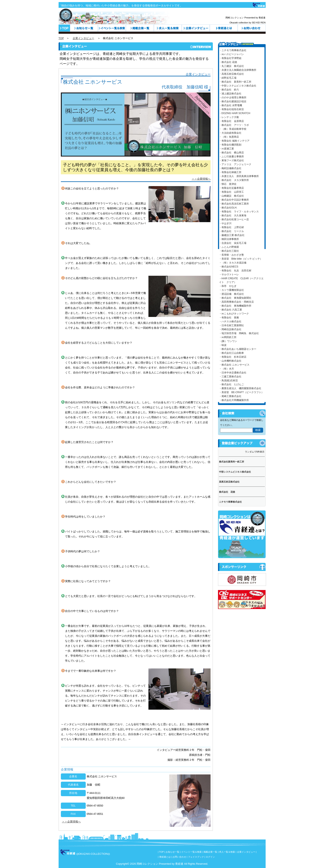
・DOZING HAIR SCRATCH (235, 113)
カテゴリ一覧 (140, 28)
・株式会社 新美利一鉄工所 (235, 82)
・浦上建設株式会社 (230, 94)
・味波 (223, 345)
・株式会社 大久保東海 (233, 215)
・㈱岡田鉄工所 (228, 337)
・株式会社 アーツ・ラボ (234, 125)
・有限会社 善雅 (229, 318)
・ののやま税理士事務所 (233, 98)
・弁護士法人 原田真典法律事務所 (239, 176)
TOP (61, 38)
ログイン (210, 857)
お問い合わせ (252, 28)
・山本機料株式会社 (230, 361)
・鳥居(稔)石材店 (229, 380)
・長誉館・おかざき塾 (231, 255)
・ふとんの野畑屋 (229, 247)
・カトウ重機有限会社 (231, 290)
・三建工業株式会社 (230, 377)
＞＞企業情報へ (201, 179)
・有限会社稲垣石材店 (231, 109)
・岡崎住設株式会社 (230, 329)
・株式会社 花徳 (228, 62)
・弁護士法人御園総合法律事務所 (238, 70)
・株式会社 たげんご (231, 384)
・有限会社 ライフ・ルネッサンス (239, 212)
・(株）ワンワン (228, 341)
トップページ (64, 28)
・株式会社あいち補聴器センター (238, 349)
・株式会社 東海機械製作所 (235, 306)
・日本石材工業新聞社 (231, 325)
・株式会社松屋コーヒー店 (234, 219)
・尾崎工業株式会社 (230, 396)
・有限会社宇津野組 (230, 58)
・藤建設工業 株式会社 (232, 235)
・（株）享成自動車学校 (233, 129)
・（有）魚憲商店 (229, 137)
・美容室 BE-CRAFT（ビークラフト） (241, 392)
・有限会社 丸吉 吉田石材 (235, 271)
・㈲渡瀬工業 (226, 149)
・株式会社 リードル (231, 231)
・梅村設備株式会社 (230, 168)
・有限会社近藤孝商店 (231, 188)
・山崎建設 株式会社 (231, 196)
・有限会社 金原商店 (231, 121)
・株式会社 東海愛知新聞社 (235, 298)
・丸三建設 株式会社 (231, 66)
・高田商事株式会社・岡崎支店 (236, 302)
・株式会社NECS (229, 267)
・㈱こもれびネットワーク (234, 314)
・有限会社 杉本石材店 (233, 357)
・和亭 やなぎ (228, 286)
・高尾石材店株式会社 (231, 74)
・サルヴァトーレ (229, 274)
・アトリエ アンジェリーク (235, 164)
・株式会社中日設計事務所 (234, 200)
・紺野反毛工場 (228, 78)
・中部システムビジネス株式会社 (238, 86)
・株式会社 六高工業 (231, 310)
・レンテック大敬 (229, 117)
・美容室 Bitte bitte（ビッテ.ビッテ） (241, 259)
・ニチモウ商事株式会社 (233, 50)
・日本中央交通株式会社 (233, 373)
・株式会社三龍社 (229, 251)
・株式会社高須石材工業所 (234, 204)
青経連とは (224, 28)
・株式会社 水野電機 (231, 105)
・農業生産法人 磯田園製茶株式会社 (240, 388)
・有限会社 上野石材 (231, 227)
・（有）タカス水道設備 (233, 263)
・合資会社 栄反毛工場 (233, 243)
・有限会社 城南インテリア (234, 141)
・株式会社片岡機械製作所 (234, 400)
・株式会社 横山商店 (231, 153)
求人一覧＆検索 (168, 28)
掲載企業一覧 (210, 852)
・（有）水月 (226, 369)
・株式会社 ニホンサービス (234, 365)
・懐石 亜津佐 (228, 184)
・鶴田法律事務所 (229, 239)
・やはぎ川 (225, 223)
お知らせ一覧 (84, 28)
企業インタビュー (196, 28)
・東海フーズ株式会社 (231, 160)
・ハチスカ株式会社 (230, 321)
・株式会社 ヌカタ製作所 (234, 180)
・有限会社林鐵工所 (230, 172)
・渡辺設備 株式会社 (231, 294)
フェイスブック (196, 857)
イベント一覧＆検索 (112, 28)
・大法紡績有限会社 (230, 133)
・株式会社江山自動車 (231, 353)
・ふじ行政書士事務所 (231, 157)
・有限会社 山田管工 (231, 192)
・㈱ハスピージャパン (231, 54)
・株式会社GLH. (228, 208)
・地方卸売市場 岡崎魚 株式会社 (239, 333)
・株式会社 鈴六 (229, 90)
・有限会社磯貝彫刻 (230, 145)
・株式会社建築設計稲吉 (233, 101)
